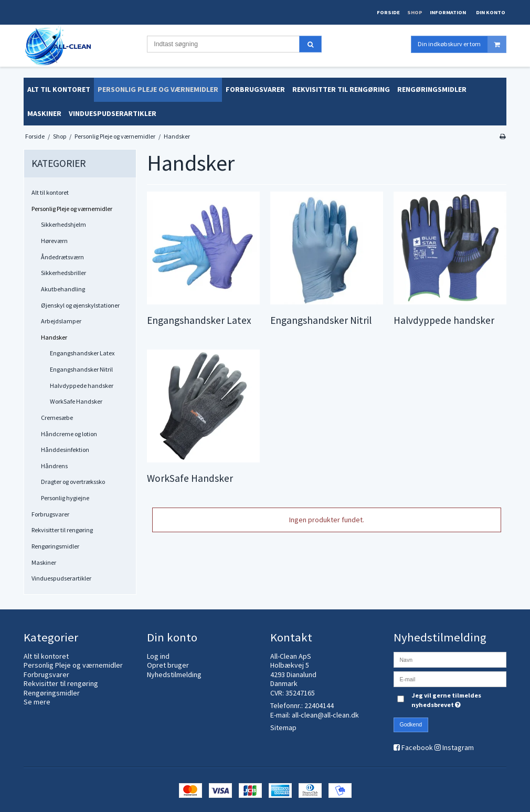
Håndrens (54, 466)
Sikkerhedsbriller (63, 273)
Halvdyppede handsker (82, 386)
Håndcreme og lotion (69, 434)
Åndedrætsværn (62, 257)
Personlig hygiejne (65, 498)
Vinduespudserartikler (61, 578)
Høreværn (54, 241)
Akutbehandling (63, 289)
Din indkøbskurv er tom (462, 44)
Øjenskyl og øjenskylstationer (80, 305)
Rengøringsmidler (55, 546)
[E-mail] (450, 678)
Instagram (458, 747)
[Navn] (450, 659)
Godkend (411, 724)
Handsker (54, 337)
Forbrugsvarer (50, 514)
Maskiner (44, 562)
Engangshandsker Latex (82, 353)
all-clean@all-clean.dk (325, 715)
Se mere (37, 702)
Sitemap (283, 727)
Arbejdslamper (61, 321)
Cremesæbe (57, 418)
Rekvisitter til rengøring (62, 530)
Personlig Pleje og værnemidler (72, 209)
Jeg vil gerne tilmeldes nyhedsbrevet (458, 700)
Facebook (417, 747)
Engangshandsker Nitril (81, 369)
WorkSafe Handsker (76, 401)
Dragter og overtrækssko (73, 482)
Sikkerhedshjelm (63, 224)
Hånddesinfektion (65, 450)
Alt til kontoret (50, 192)
